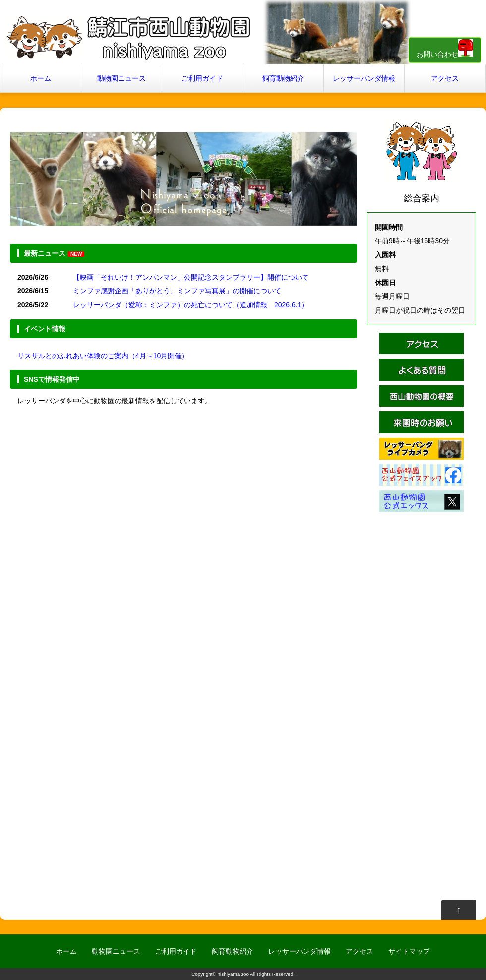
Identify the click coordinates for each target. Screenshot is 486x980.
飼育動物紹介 (283, 78)
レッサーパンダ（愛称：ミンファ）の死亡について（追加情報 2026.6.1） (191, 305)
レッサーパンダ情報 (364, 78)
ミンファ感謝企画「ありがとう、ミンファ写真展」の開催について (177, 291)
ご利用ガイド (202, 78)
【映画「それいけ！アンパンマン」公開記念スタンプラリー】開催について (191, 277)
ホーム (41, 78)
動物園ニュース (121, 78)
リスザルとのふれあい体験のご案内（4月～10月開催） (103, 356)
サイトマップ (409, 951)
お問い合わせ (445, 49)
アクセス (445, 78)
